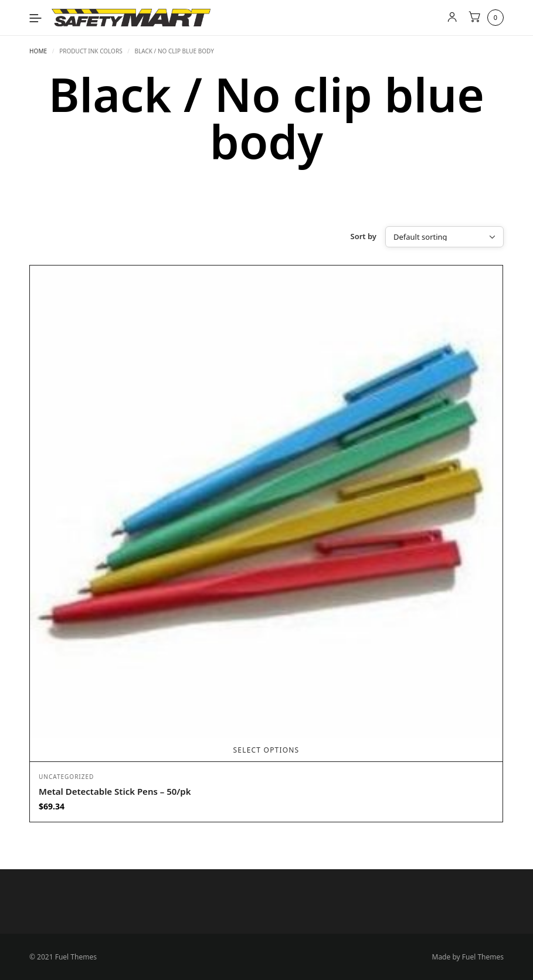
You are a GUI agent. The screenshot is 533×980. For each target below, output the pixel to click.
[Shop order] (444, 237)
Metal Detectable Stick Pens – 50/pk (115, 791)
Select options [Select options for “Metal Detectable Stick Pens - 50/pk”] (266, 750)
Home (38, 51)
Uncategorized (66, 777)
